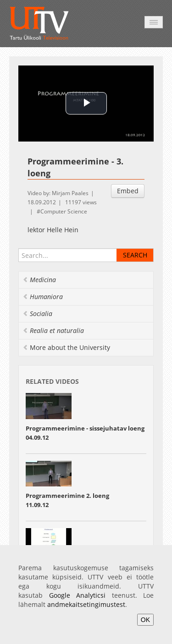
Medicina (39, 280)
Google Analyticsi (78, 595)
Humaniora (43, 297)
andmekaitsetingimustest (86, 604)
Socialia (37, 314)
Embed (128, 191)
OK (145, 620)
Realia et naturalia (53, 330)
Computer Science (64, 211)
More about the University (66, 347)
